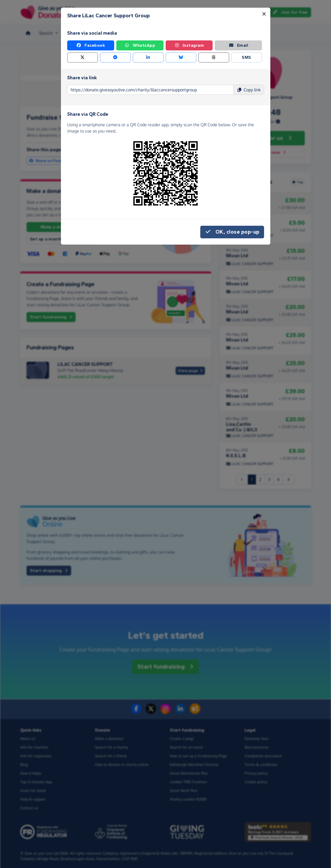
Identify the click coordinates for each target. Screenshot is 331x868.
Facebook (91, 45)
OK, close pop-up (232, 232)
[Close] (264, 14)
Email (238, 45)
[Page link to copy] (150, 90)
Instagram (189, 45)
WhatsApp (140, 45)
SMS (246, 57)
